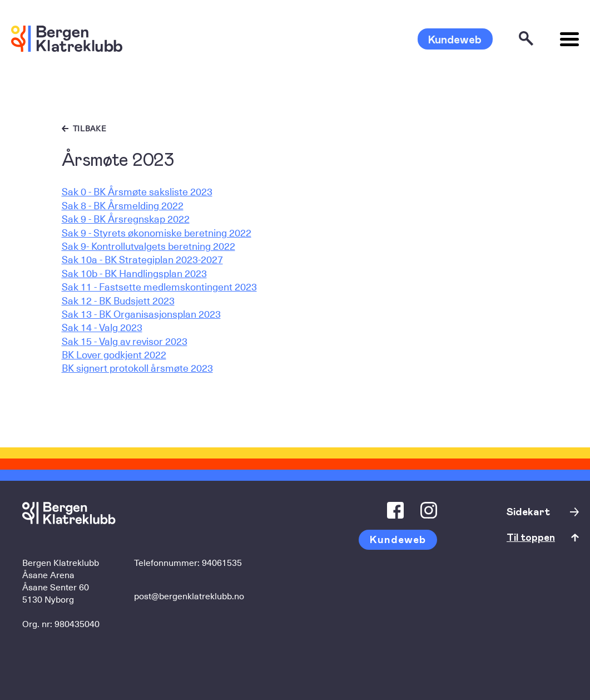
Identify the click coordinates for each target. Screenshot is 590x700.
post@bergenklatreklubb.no (189, 595)
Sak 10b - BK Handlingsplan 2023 (134, 273)
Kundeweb (455, 39)
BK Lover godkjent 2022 (114, 354)
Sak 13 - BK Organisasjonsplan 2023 (141, 314)
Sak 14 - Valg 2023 (102, 327)
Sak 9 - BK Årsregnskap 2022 (126, 218)
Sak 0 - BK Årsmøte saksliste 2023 (137, 191)
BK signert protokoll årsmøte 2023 (137, 368)
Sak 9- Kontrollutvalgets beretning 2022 (148, 246)
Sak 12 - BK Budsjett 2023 (118, 300)
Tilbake (90, 129)
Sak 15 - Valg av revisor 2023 (125, 341)
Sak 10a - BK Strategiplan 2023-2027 (142, 259)
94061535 (222, 562)
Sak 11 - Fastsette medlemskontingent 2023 (159, 286)
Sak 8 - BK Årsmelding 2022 (123, 205)
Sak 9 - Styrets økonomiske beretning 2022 (157, 232)
